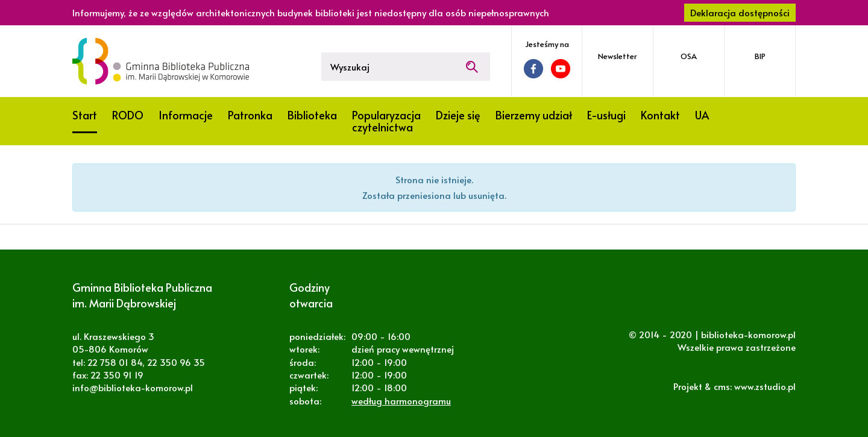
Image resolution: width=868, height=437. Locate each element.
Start (85, 115)
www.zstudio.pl (765, 386)
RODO (128, 115)
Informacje (186, 115)
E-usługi (606, 115)
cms (722, 386)
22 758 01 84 (115, 362)
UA (702, 115)
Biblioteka (312, 115)
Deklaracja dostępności (740, 12)
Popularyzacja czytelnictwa (386, 121)
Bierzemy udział (534, 115)
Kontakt (660, 115)
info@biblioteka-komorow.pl (133, 387)
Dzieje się (458, 115)
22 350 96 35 (176, 362)
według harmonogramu (401, 401)
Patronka (250, 115)
